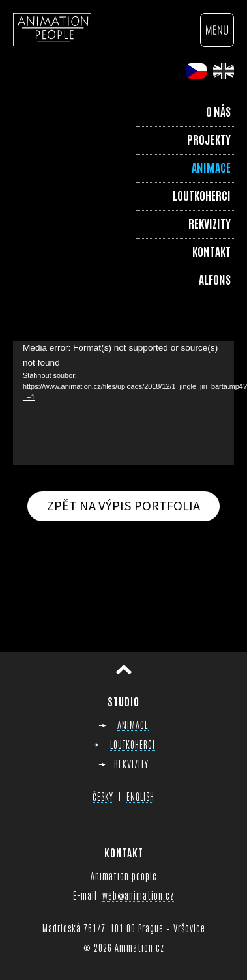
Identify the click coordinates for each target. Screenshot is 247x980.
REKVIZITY (131, 763)
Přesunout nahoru (124, 670)
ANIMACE (133, 724)
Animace (211, 167)
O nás (218, 111)
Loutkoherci (202, 195)
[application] (123, 403)
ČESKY (103, 796)
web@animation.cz (138, 895)
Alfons (215, 279)
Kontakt (211, 251)
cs (196, 71)
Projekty (209, 139)
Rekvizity (210, 223)
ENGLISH (140, 796)
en (224, 71)
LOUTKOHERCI (133, 744)
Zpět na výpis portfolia (123, 506)
